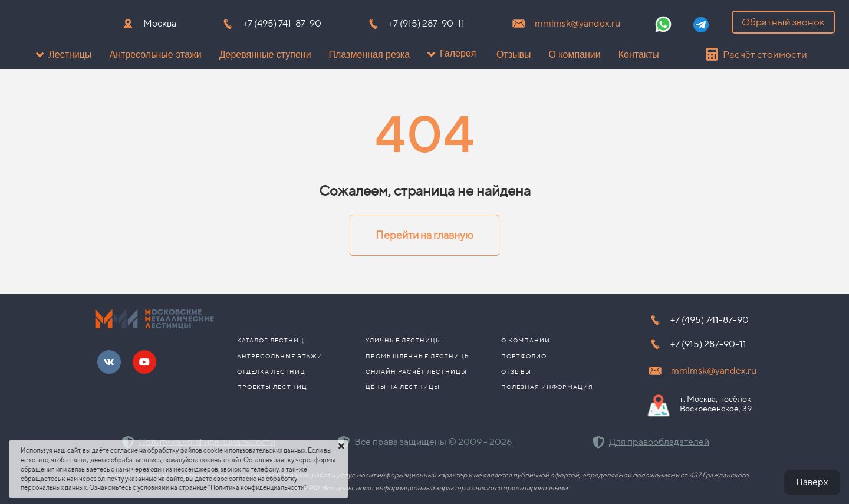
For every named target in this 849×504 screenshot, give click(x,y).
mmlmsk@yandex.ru (577, 23)
